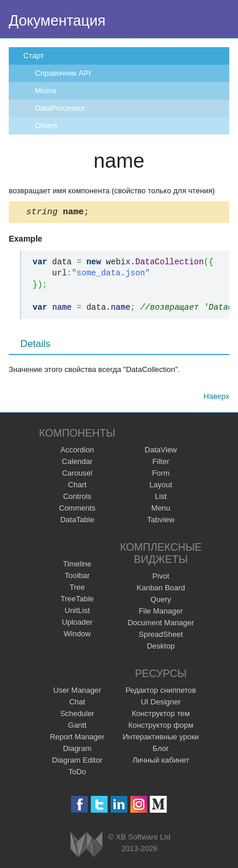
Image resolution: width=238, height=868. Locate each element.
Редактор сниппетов (161, 692)
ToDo (77, 773)
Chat (77, 704)
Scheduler (77, 715)
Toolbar (77, 577)
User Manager (77, 692)
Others (46, 125)
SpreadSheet (161, 636)
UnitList (77, 612)
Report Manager (77, 738)
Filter (161, 463)
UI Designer (161, 704)
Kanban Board (161, 589)
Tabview (161, 521)
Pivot (161, 578)
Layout (161, 486)
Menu (161, 510)
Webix (86, 846)
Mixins (46, 91)
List (161, 498)
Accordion (77, 451)
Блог (161, 750)
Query (161, 601)
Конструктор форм (161, 727)
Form (161, 475)
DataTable (77, 521)
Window (77, 635)
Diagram (77, 750)
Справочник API (63, 73)
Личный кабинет (161, 762)
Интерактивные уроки (161, 738)
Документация (57, 20)
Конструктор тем (161, 715)
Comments (77, 510)
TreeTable (77, 600)
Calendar (77, 463)
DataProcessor (60, 108)
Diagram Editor (77, 762)
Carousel (77, 475)
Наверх (216, 398)
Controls (77, 498)
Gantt (77, 727)
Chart (77, 486)
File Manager (161, 613)
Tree (77, 589)
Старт (33, 56)
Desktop (161, 648)
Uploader (77, 624)
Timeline (77, 566)
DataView (161, 451)
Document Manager (161, 624)
